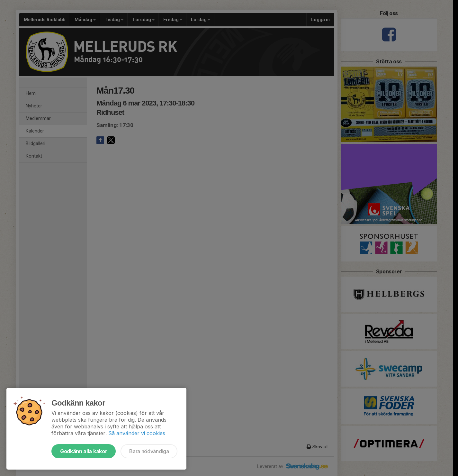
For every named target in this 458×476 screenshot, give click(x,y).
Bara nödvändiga (149, 451)
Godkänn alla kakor (84, 451)
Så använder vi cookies (137, 433)
